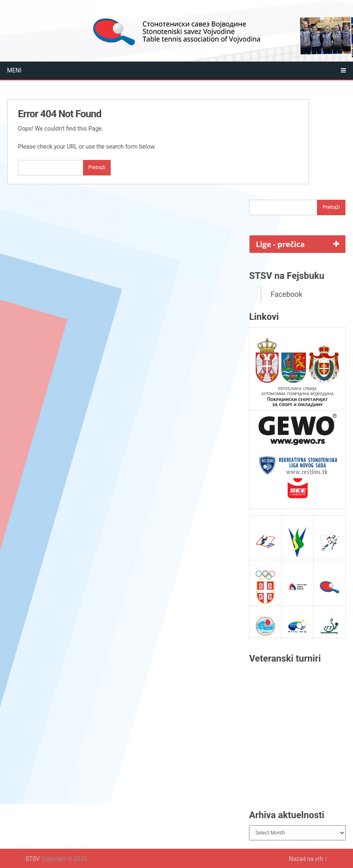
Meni (14, 70)
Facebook (286, 294)
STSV (33, 859)
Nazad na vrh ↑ (308, 859)
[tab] (297, 244)
